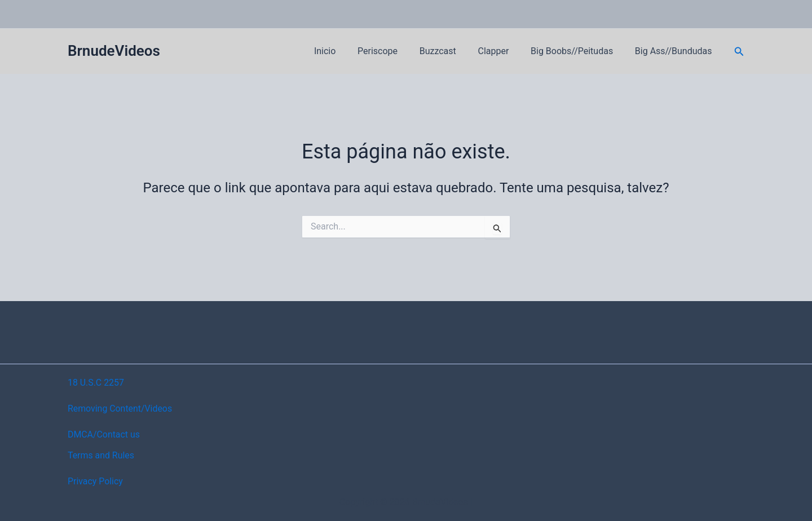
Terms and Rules (101, 455)
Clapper (503, 51)
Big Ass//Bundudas (675, 51)
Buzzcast (451, 51)
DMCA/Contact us (104, 434)
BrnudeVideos (114, 51)
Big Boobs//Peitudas (577, 51)
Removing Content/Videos (120, 409)
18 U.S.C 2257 (96, 383)
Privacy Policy (96, 481)
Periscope (394, 51)
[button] (739, 52)
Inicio (346, 51)
